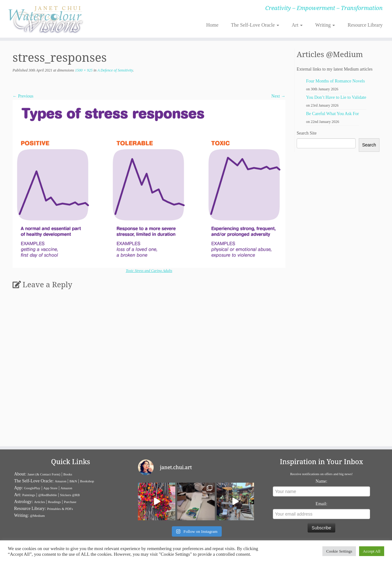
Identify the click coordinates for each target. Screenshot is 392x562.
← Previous (23, 96)
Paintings (29, 495)
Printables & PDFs (60, 509)
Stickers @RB (70, 495)
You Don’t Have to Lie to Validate (336, 97)
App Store (50, 488)
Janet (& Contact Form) (44, 474)
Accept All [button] (372, 551)
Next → (278, 96)
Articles (39, 502)
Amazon (60, 481)
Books (68, 474)
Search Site (307, 133)
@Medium (37, 516)
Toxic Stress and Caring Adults (149, 271)
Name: (321, 481)
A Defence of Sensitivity (115, 70)
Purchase (70, 502)
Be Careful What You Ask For (333, 114)
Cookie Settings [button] (339, 551)
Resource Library (365, 25)
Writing (325, 25)
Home (212, 25)
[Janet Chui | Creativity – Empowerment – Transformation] (45, 19)
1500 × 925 (83, 70)
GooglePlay (32, 488)
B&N (73, 481)
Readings (54, 502)
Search (369, 145)
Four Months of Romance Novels (335, 81)
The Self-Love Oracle (255, 25)
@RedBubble (48, 495)
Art (297, 25)
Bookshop (87, 481)
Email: (321, 504)
